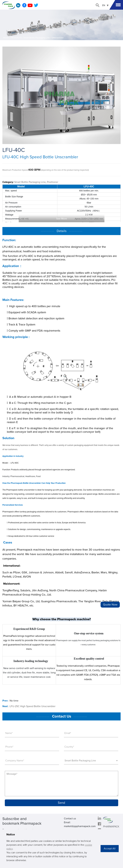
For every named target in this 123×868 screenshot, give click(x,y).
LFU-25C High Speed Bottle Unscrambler (33, 706)
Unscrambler (58, 38)
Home (6, 38)
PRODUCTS (16, 38)
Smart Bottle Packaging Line (37, 38)
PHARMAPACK (111, 827)
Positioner (53, 182)
